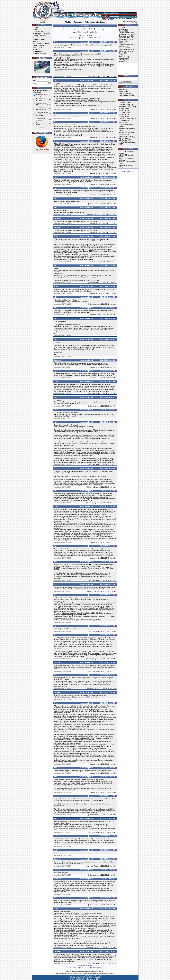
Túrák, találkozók (39, 32)
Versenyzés (123, 58)
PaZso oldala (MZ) (126, 105)
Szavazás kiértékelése (41, 43)
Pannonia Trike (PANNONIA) (125, 114)
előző (71, 38)
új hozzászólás (92, 32)
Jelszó (97, 29)
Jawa (121, 31)
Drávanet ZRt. (98, 976)
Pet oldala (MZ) (125, 103)
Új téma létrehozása (64, 29)
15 (93, 38)
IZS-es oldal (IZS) (126, 120)
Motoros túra (123, 29)
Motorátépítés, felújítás (41, 34)
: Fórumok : (78, 22)
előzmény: (92, 77)
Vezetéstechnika (39, 40)
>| (102, 38)
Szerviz (35, 38)
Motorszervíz (123, 39)
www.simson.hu (125, 93)
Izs (120, 43)
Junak (121, 61)
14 (91, 38)
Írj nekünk (72, 978)
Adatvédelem (97, 978)
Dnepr (121, 53)
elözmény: (92, 832)
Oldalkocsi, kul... (125, 36)
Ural (120, 55)
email (91, 42)
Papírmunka (37, 47)
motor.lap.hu (124, 91)
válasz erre (84, 42)
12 (87, 38)
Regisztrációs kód (107, 29)
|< (68, 38)
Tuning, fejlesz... (125, 38)
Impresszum (80, 978)
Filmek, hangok (38, 45)
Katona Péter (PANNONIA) (124, 110)
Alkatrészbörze (124, 51)
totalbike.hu (123, 89)
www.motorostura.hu (127, 95)
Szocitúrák (37, 49)
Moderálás (90, 29)
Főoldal (35, 28)
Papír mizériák (124, 50)
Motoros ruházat (125, 33)
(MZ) (125, 140)
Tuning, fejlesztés (39, 36)
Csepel (121, 60)
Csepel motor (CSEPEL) (128, 119)
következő (98, 38)
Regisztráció (76, 29)
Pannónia (122, 48)
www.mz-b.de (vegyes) (127, 136)
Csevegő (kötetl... (125, 44)
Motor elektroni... (125, 34)
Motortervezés (38, 51)
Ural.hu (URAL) (125, 117)
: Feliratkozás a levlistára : (95, 22)
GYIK (84, 29)
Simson (122, 41)
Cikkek (35, 30)
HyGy (73, 979)
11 (84, 38)
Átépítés (122, 56)
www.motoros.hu (128, 171)
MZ (120, 28)
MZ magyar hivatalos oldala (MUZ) (127, 133)
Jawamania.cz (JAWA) (127, 107)
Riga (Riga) (123, 122)
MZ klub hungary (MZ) (127, 138)
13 (89, 38)
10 (82, 38)
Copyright (89, 978)
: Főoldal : (68, 22)
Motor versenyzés (39, 53)
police (121, 46)
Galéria (35, 42)
